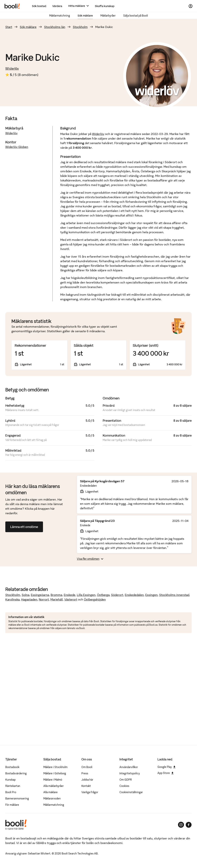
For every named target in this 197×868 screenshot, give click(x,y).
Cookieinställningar (131, 792)
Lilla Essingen (86, 595)
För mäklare (12, 805)
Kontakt (86, 786)
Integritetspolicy (130, 773)
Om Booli (87, 767)
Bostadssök (12, 767)
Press (85, 773)
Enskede (70, 595)
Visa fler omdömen (90, 559)
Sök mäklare (85, 16)
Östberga (103, 595)
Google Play (166, 767)
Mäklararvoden (52, 799)
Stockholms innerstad (174, 595)
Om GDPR (126, 780)
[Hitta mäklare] (79, 6)
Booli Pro (11, 792)
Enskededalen (134, 595)
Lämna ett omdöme (24, 527)
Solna (25, 595)
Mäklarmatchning (60, 16)
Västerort (71, 599)
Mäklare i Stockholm (55, 767)
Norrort (44, 599)
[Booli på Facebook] (189, 825)
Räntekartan (13, 786)
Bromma (56, 595)
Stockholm (80, 27)
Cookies (124, 786)
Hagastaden (29, 599)
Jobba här (87, 780)
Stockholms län (55, 27)
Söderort (117, 595)
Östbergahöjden (95, 599)
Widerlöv (12, 68)
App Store (166, 773)
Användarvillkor (129, 767)
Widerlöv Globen (17, 147)
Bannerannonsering (17, 799)
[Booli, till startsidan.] (12, 6)
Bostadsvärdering (16, 773)
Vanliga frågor (90, 792)
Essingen (151, 595)
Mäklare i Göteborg (55, 773)
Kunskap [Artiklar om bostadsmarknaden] (10, 780)
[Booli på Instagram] (181, 825)
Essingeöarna (40, 595)
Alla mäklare (50, 792)
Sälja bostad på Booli (136, 16)
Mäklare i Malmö (53, 780)
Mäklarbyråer (108, 16)
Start (9, 27)
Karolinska (12, 599)
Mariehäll (57, 599)
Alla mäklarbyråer (54, 786)
